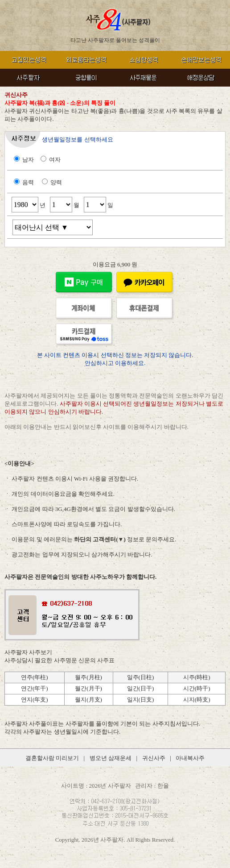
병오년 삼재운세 (111, 758)
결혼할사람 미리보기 (52, 758)
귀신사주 (154, 758)
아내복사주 (190, 758)
